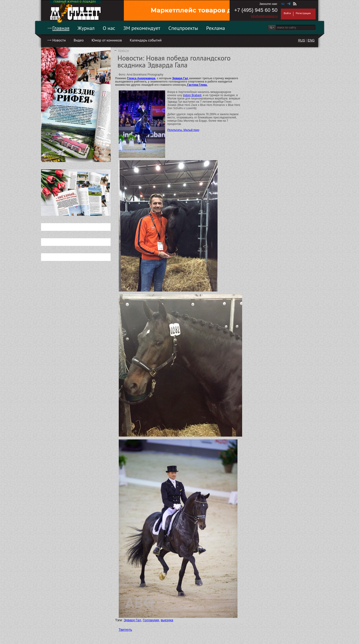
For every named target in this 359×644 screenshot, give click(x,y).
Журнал (86, 28)
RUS (301, 40)
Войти (287, 13)
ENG (311, 40)
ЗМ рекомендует (142, 28)
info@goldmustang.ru (264, 16)
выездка (167, 620)
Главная (61, 28)
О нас (109, 28)
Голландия (151, 620)
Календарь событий (146, 40)
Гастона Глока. (197, 85)
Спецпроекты (183, 28)
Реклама (216, 28)
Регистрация (303, 13)
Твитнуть (125, 630)
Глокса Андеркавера (141, 78)
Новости (59, 40)
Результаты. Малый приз (183, 130)
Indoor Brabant (192, 95)
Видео (79, 40)
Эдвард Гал (180, 78)
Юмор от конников (107, 40)
